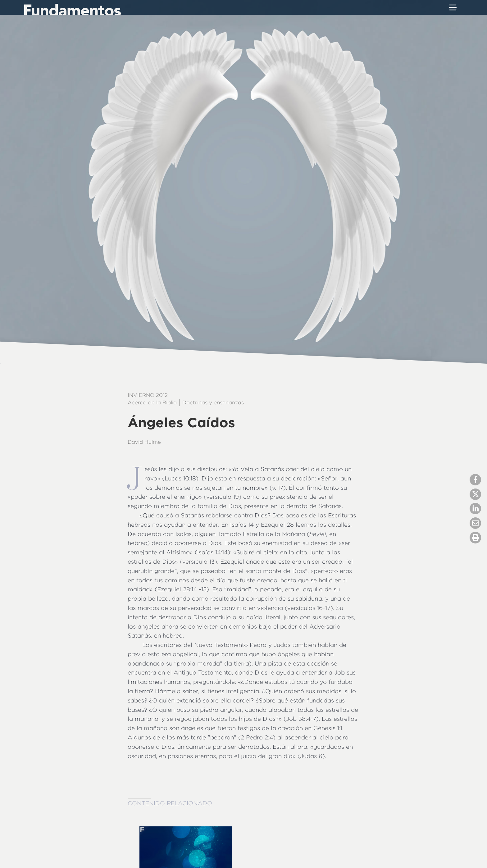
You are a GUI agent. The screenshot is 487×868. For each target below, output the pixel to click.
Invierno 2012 (148, 395)
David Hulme (144, 442)
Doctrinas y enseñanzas (213, 402)
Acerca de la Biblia (152, 402)
